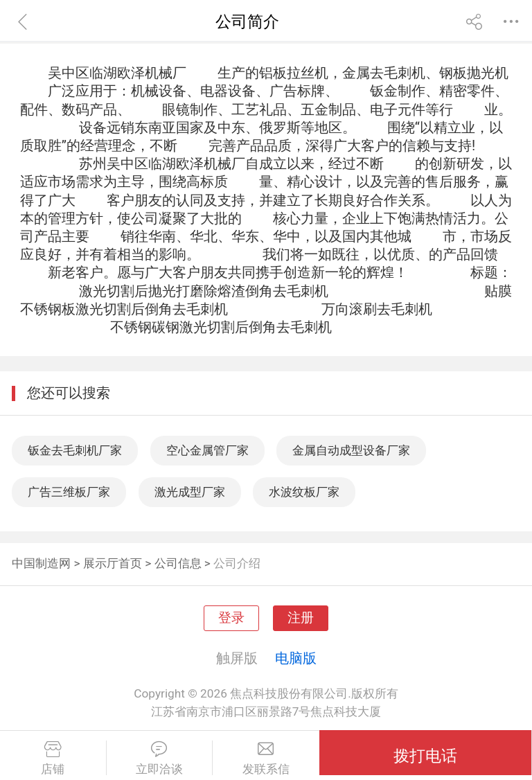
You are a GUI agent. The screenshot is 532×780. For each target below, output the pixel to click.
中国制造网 (41, 563)
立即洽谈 (160, 759)
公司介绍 (237, 563)
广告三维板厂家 (69, 492)
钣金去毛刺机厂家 (75, 450)
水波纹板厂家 (304, 492)
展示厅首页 (113, 563)
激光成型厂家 (190, 492)
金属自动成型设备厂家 (351, 450)
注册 (301, 618)
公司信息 (178, 563)
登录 (231, 618)
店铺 (53, 759)
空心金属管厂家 (207, 450)
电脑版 (296, 658)
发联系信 (266, 759)
